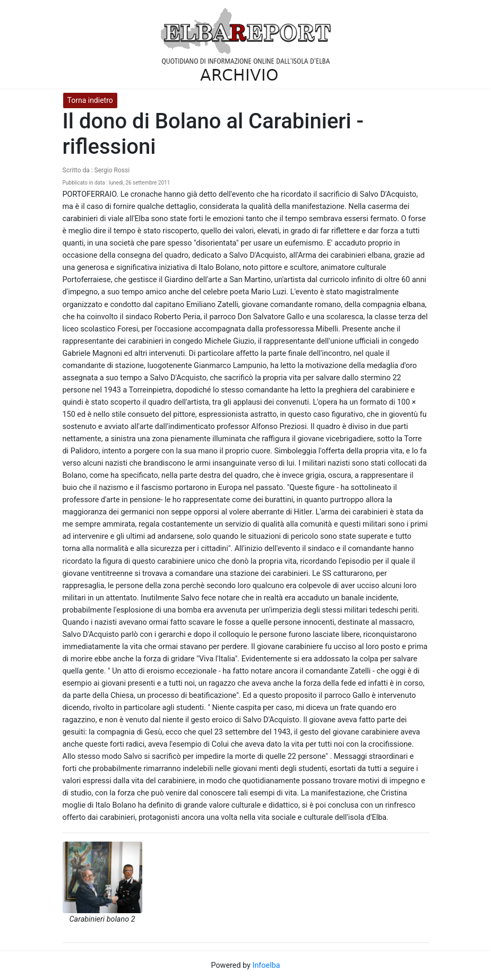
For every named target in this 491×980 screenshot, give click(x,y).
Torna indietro (90, 100)
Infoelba (266, 965)
